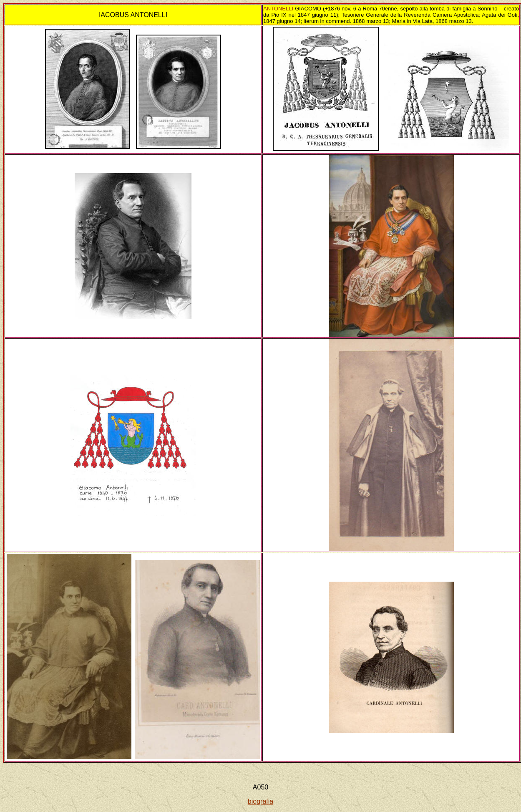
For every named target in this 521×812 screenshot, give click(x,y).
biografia (260, 801)
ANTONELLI (278, 9)
